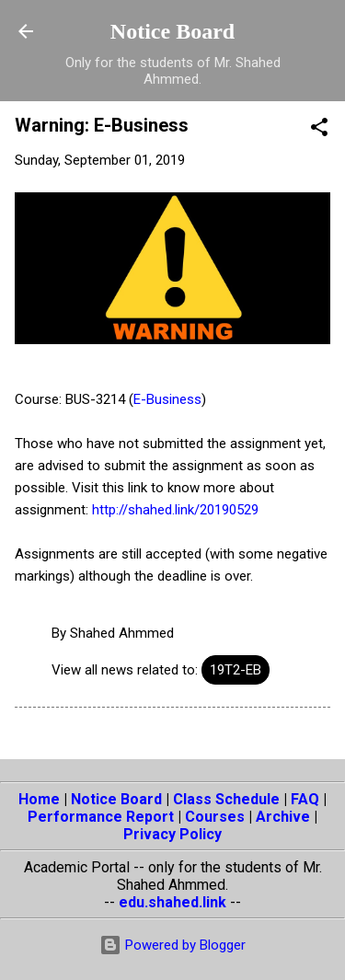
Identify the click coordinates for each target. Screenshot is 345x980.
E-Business (167, 399)
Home (39, 799)
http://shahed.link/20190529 (175, 510)
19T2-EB (236, 670)
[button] (319, 130)
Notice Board (172, 31)
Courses (215, 817)
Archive (283, 817)
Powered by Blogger (172, 945)
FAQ (305, 799)
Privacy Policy (172, 834)
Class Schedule (226, 799)
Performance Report (101, 817)
